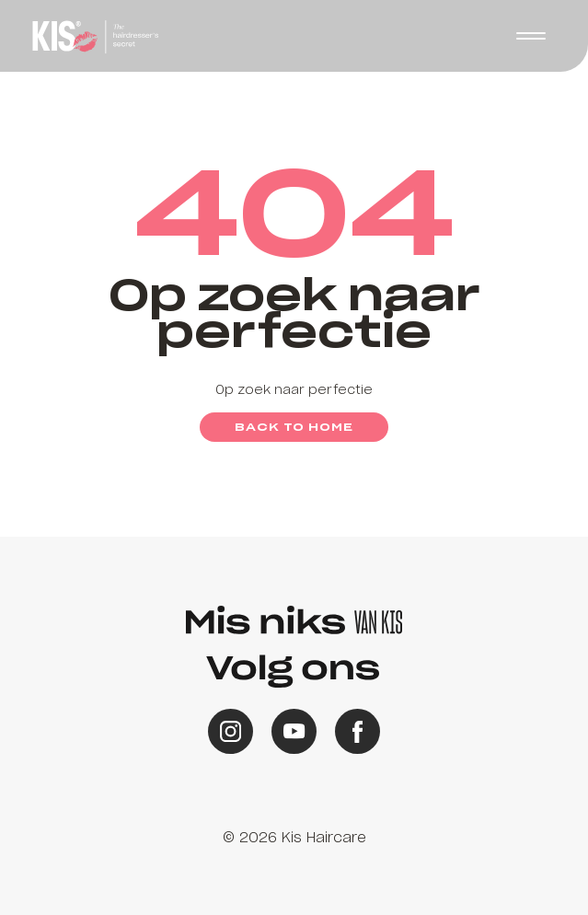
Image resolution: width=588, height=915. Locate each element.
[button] (531, 36)
